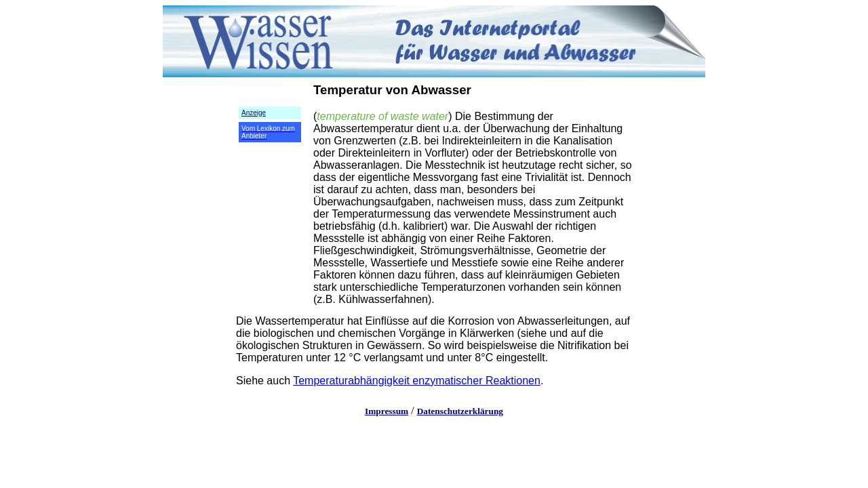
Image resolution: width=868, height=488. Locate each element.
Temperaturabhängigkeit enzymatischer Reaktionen (417, 381)
